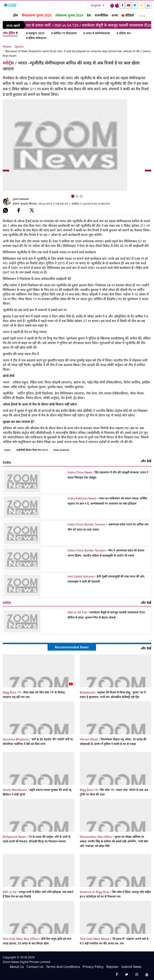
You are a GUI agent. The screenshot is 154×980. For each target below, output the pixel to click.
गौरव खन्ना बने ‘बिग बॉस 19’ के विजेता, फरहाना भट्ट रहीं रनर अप (34, 695)
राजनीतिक (101, 15)
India (7, 450)
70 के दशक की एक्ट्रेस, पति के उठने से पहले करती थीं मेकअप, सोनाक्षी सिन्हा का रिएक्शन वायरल (37, 839)
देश (89, 15)
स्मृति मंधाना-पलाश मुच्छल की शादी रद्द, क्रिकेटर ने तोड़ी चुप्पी (37, 792)
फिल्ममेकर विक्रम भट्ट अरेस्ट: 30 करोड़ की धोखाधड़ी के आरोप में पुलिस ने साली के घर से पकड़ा (113, 742)
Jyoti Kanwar (21, 199)
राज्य (115, 15)
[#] (5, 210)
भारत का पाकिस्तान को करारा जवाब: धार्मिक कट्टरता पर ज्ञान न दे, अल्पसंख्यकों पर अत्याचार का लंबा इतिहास (107, 501)
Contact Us (35, 967)
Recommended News (72, 647)
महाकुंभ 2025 (35, 33)
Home (7, 47)
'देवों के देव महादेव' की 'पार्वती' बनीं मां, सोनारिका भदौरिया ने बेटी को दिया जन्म (38, 742)
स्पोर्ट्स (7, 603)
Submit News (131, 967)
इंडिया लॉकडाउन (36, 38)
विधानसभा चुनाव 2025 (37, 15)
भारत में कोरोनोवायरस (96, 33)
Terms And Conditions (63, 967)
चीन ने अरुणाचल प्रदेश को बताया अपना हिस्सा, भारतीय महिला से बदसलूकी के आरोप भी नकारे (106, 553)
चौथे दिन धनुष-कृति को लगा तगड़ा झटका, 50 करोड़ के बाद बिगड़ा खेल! (37, 941)
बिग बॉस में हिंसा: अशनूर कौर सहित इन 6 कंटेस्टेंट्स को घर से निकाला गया (115, 894)
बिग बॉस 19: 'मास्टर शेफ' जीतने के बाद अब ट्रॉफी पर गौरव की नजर (114, 792)
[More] (142, 15)
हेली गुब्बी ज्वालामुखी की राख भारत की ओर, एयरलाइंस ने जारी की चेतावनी (106, 579)
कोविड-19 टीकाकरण (64, 33)
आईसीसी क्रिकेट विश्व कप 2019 (32, 450)
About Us (17, 967)
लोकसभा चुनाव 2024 (69, 15)
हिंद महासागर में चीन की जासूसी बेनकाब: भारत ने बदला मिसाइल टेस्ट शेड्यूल (108, 475)
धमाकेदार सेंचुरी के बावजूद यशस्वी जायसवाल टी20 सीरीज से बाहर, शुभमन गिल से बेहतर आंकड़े (106, 615)
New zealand (61, 450)
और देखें (146, 461)
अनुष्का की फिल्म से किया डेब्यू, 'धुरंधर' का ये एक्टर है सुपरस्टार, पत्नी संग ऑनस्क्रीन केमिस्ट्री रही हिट (113, 695)
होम (16, 15)
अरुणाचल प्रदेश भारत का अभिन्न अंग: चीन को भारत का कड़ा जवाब (108, 527)
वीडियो (128, 15)
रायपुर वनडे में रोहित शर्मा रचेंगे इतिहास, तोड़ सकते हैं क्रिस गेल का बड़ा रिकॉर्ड (38, 894)
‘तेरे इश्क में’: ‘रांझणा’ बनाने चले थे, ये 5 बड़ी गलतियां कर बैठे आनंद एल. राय (114, 941)
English (96, 5)
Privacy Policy (93, 967)
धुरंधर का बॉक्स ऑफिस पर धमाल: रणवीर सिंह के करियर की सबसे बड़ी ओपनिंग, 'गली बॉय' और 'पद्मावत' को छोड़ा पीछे (114, 841)
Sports (19, 47)
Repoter (112, 967)
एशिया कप (123, 33)
